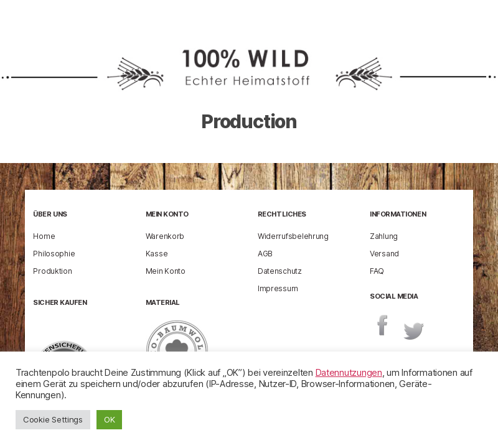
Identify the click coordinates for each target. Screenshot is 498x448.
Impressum (278, 288)
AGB (265, 254)
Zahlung (384, 236)
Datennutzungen (349, 373)
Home (44, 236)
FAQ (377, 271)
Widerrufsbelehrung (293, 236)
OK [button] (109, 419)
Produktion (52, 271)
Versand (384, 254)
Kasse (157, 254)
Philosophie (54, 254)
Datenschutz (280, 271)
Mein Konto (166, 271)
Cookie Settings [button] (53, 419)
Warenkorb (165, 236)
